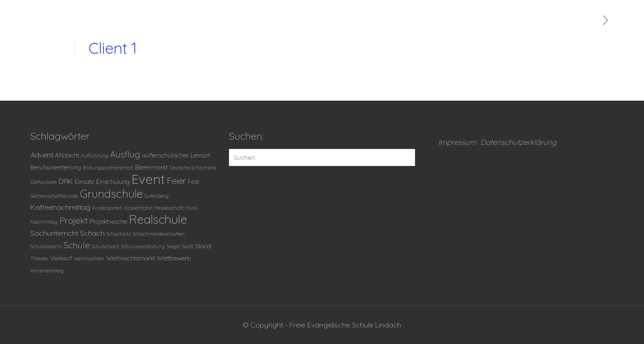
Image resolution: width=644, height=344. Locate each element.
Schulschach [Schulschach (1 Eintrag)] (106, 246)
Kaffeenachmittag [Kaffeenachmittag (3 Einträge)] (60, 207)
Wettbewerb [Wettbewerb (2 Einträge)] (174, 258)
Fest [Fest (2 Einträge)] (193, 181)
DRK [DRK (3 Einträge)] (66, 181)
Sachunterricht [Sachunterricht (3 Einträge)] (54, 233)
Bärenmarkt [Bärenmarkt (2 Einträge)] (151, 167)
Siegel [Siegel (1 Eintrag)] (174, 246)
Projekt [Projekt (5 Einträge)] (74, 221)
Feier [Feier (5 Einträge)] (176, 181)
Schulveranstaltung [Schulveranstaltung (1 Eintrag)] (143, 246)
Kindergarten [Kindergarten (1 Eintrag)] (107, 208)
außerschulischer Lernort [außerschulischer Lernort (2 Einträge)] (176, 155)
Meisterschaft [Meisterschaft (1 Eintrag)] (169, 208)
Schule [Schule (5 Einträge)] (77, 245)
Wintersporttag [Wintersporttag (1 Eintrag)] (47, 271)
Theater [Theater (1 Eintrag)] (39, 259)
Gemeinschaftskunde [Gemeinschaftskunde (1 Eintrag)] (54, 196)
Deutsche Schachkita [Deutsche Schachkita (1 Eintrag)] (193, 168)
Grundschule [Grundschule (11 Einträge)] (111, 193)
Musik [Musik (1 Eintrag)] (192, 208)
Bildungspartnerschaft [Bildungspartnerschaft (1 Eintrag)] (108, 168)
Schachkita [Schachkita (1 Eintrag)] (119, 234)
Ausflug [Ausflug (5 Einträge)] (125, 154)
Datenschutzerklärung (519, 142)
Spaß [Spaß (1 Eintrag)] (188, 246)
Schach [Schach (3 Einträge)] (92, 233)
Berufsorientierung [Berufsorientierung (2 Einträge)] (56, 167)
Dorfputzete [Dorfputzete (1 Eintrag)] (44, 182)
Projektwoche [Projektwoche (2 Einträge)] (108, 221)
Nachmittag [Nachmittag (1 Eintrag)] (44, 222)
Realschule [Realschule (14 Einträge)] (158, 219)
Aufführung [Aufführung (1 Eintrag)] (95, 156)
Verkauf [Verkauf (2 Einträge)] (61, 258)
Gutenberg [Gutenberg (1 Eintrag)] (157, 196)
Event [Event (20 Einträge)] (148, 179)
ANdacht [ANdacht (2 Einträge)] (67, 155)
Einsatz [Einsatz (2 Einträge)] (85, 181)
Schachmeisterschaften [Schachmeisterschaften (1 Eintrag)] (159, 234)
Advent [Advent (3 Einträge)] (42, 155)
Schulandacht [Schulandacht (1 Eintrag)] (46, 246)
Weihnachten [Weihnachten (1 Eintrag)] (89, 259)
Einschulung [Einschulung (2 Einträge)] (113, 181)
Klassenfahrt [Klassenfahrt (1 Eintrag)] (138, 208)
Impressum (457, 142)
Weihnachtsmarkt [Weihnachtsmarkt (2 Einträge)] (131, 258)
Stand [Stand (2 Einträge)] (203, 246)
